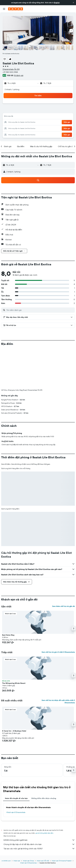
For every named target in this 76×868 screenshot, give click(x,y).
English (57, 3)
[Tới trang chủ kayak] (16, 9)
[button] (73, 3)
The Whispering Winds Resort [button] (14, 644)
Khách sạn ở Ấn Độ (43, 821)
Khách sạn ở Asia (28, 821)
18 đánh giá (19, 75)
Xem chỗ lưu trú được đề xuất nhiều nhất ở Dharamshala (58, 662)
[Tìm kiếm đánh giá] (40, 310)
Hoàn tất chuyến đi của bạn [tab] (16, 759)
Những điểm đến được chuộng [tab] (44, 759)
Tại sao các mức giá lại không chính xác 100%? (39, 809)
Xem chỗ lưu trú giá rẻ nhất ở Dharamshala (58, 613)
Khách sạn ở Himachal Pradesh (62, 821)
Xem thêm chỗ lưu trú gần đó (64, 567)
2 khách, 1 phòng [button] (12, 89)
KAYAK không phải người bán (39, 801)
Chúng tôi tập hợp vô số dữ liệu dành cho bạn (39, 805)
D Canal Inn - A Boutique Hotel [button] (14, 691)
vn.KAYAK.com (6, 821)
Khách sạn (17, 821)
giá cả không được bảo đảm (44, 794)
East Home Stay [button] (8, 596)
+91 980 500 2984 (10, 72)
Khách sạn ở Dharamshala (16, 773)
